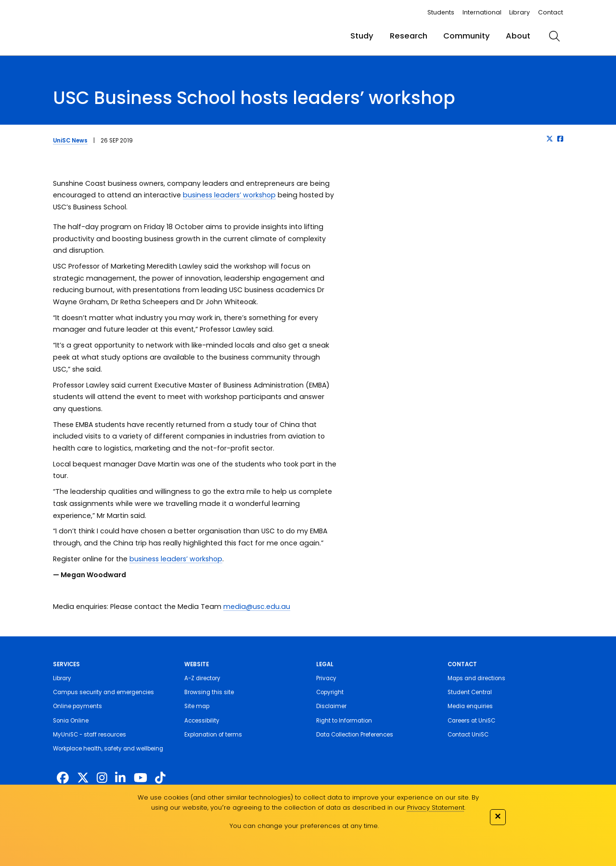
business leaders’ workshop (229, 195)
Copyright (330, 692)
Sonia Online (71, 721)
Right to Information (344, 721)
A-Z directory (202, 678)
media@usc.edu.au (257, 607)
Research (409, 36)
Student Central (470, 692)
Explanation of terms (213, 735)
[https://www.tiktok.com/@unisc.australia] (160, 778)
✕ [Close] (498, 816)
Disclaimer (331, 706)
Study (362, 36)
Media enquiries (470, 706)
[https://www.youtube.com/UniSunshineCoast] (141, 778)
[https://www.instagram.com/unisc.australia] (102, 778)
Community (467, 36)
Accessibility (202, 721)
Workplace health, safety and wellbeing (108, 749)
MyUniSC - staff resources (90, 735)
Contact (551, 12)
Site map (197, 706)
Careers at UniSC (471, 721)
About (518, 36)
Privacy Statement (436, 808)
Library (520, 12)
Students (441, 12)
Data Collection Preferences (355, 735)
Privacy (326, 678)
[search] (555, 36)
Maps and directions (476, 678)
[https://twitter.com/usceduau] (83, 778)
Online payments (77, 706)
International (482, 12)
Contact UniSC (468, 735)
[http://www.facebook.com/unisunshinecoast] (63, 778)
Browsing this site (209, 692)
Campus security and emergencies (103, 692)
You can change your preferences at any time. (304, 826)
